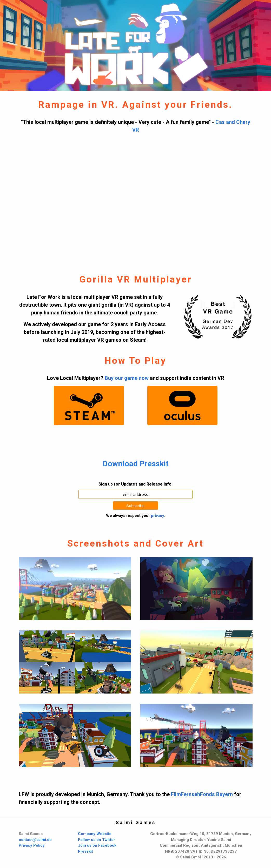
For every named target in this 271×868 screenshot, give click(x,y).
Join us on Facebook (97, 845)
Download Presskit (136, 464)
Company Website (95, 834)
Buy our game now (127, 378)
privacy (157, 516)
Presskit (85, 851)
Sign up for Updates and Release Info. (135, 484)
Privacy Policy (32, 845)
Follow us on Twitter (97, 840)
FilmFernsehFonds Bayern (202, 794)
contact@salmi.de (35, 840)
